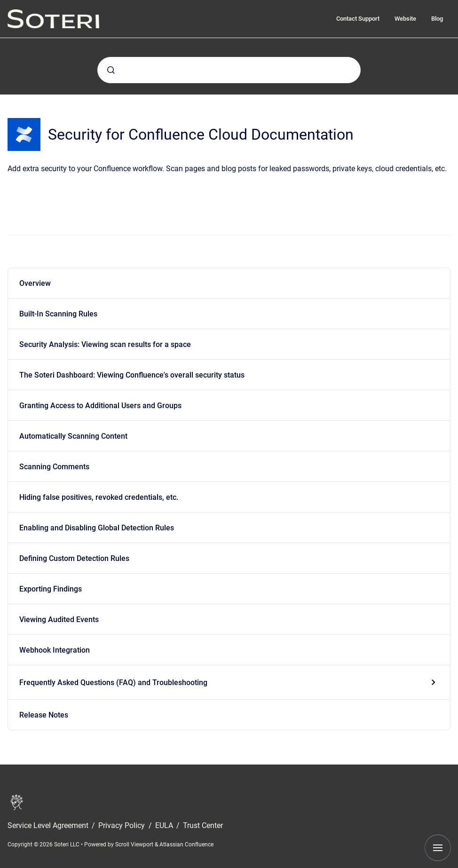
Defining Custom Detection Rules (74, 558)
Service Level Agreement (49, 825)
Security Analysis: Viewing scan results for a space (105, 344)
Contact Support (358, 19)
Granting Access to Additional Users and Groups (100, 406)
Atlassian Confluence (186, 844)
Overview (35, 283)
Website (405, 19)
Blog (437, 19)
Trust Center (203, 825)
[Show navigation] (438, 848)
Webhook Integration (55, 650)
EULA (165, 825)
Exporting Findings (51, 589)
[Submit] (111, 70)
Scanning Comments (54, 467)
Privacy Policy (122, 825)
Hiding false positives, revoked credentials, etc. (99, 497)
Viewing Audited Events (59, 619)
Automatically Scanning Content (73, 436)
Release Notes (44, 715)
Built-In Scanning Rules (58, 314)
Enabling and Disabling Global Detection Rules (97, 528)
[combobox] (229, 70)
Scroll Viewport (135, 844)
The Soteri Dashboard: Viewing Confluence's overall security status (132, 375)
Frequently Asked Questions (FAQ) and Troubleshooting (113, 683)
